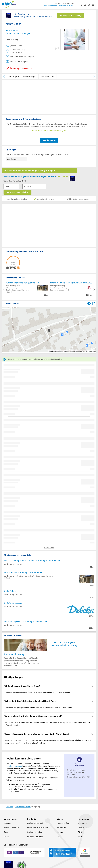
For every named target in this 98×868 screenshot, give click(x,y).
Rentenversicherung (14, 654)
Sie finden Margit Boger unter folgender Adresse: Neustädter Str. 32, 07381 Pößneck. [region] (37, 692)
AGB (80, 832)
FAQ (59, 837)
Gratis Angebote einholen (70, 15)
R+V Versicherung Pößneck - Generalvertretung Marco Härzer (31, 560)
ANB (80, 837)
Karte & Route (47, 76)
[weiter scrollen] (94, 76)
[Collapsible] (92, 686)
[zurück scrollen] (4, 76)
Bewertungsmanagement (38, 827)
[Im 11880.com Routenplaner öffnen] (89, 303)
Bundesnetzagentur (14, 766)
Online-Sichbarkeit (35, 823)
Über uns (8, 823)
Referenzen (62, 827)
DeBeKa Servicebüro (13, 603)
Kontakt (60, 832)
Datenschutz (83, 827)
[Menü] (94, 5)
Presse (7, 837)
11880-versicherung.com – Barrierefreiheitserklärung (64, 644)
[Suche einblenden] (82, 5)
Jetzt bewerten (49, 140)
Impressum (82, 823)
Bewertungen (30, 76)
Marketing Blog (63, 823)
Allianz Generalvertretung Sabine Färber (24, 283)
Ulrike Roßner (10, 591)
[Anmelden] (86, 5)
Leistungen (13, 76)
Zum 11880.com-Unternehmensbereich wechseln (57, 5)
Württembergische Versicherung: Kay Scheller (24, 621)
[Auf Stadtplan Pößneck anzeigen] (94, 303)
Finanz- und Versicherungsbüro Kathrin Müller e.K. (71, 283)
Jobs (6, 832)
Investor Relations (11, 827)
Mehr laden (49, 548)
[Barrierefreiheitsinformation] (90, 5)
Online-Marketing (35, 832)
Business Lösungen (35, 837)
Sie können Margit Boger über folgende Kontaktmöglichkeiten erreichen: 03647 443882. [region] (39, 707)
